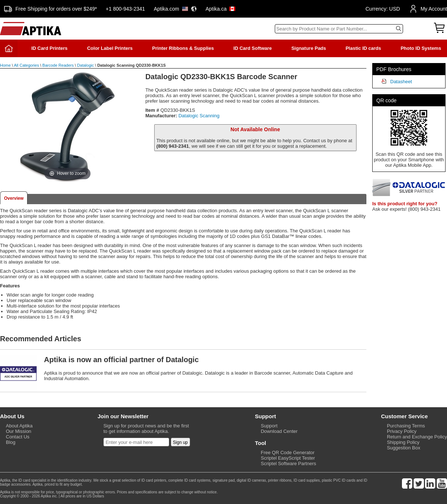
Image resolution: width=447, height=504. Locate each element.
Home (5, 65)
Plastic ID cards (363, 48)
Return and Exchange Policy (417, 437)
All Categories (26, 65)
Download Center (279, 431)
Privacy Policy (402, 431)
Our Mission (19, 431)
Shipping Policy (403, 442)
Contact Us (18, 437)
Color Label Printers (110, 48)
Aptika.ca (221, 9)
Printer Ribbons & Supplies (183, 48)
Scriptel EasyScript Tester (288, 458)
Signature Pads (309, 48)
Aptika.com (175, 9)
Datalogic (85, 65)
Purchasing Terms (406, 426)
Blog (11, 442)
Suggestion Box (404, 448)
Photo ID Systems (421, 48)
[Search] (339, 29)
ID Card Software (253, 48)
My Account (428, 9)
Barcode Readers (58, 65)
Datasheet (401, 82)
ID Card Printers (49, 48)
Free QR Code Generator (288, 453)
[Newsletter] (136, 442)
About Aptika (19, 426)
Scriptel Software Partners (289, 463)
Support (269, 426)
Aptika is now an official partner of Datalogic (121, 360)
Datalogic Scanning (199, 116)
